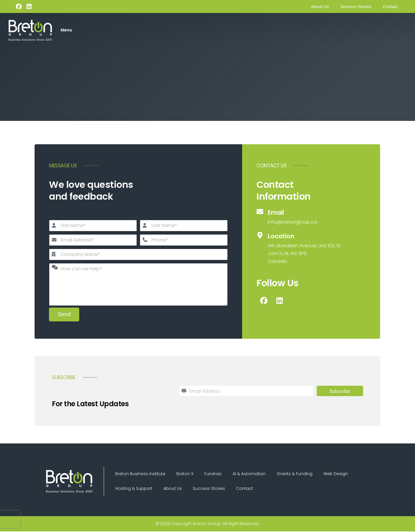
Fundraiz (214, 474)
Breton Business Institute (141, 474)
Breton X (186, 474)
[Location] (300, 249)
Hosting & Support (134, 489)
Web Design (339, 474)
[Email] (300, 217)
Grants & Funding (297, 474)
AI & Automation (251, 474)
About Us (320, 6)
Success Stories (356, 6)
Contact (390, 6)
